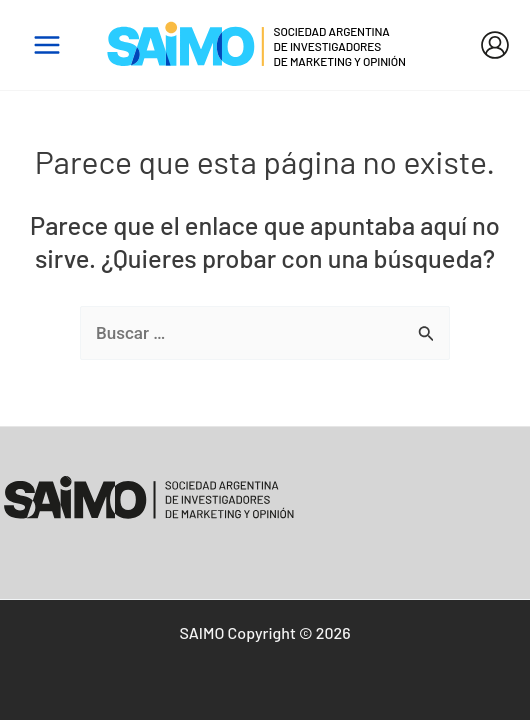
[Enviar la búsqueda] (426, 334)
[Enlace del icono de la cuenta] (495, 45)
